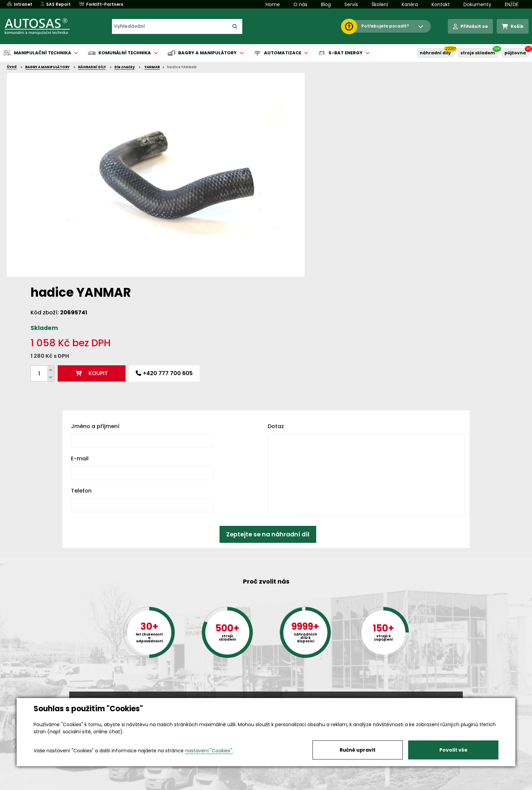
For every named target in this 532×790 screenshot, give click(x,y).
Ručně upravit (358, 750)
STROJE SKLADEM (478, 53)
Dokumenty (477, 4)
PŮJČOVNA (515, 53)
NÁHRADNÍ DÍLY (435, 53)
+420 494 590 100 (263, 697)
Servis (351, 4)
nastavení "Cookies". (209, 751)
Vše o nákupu (86, 785)
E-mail (80, 348)
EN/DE (512, 4)
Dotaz (276, 316)
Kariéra (410, 4)
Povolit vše (453, 750)
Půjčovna (278, 785)
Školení (380, 4)
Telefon (81, 381)
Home (273, 4)
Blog (326, 4)
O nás (300, 4)
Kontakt (441, 4)
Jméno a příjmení (95, 316)
